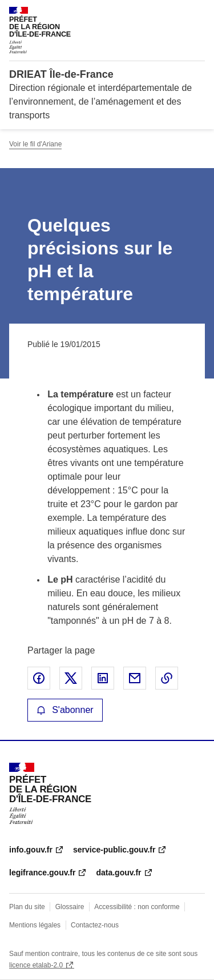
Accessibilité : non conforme (137, 907)
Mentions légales (35, 925)
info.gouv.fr (31, 850)
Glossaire (70, 907)
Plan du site (27, 907)
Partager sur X (71, 678)
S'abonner (65, 710)
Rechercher (175, 14)
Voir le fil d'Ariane (35, 144)
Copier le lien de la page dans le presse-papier (167, 678)
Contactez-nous (95, 925)
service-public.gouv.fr (114, 850)
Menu (198, 14)
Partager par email (135, 678)
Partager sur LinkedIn (103, 678)
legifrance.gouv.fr (42, 873)
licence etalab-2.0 (36, 965)
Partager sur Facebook (39, 678)
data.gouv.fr (118, 873)
